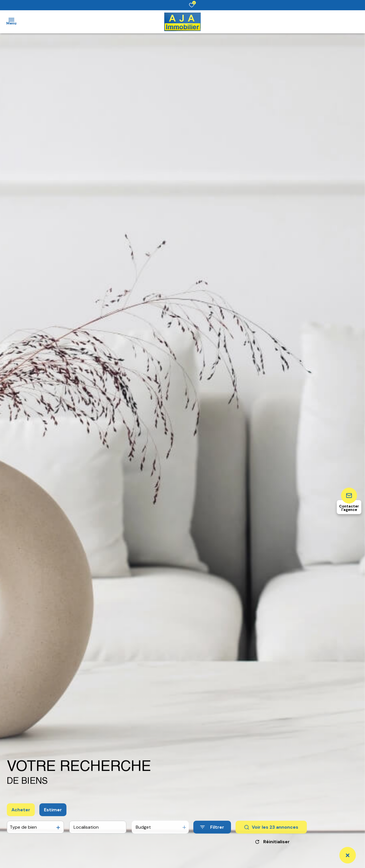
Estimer (53, 815)
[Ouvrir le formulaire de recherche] (212, 832)
